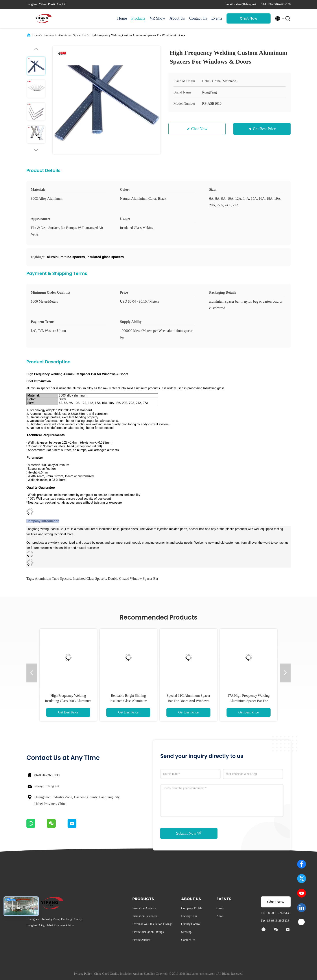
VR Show (157, 18)
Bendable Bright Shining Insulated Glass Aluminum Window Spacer (128, 701)
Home (122, 18)
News (220, 916)
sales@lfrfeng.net (47, 786)
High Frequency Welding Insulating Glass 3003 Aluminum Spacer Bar (68, 701)
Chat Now (249, 18)
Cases (220, 908)
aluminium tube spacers (53, 579)
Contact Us (198, 18)
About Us (177, 18)
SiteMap (186, 932)
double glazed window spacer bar (133, 579)
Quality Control (191, 924)
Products (138, 18)
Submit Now (189, 833)
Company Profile (192, 908)
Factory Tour (189, 916)
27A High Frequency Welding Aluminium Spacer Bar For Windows (249, 701)
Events (217, 18)
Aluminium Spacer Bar (72, 35)
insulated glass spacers (89, 579)
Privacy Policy (83, 974)
